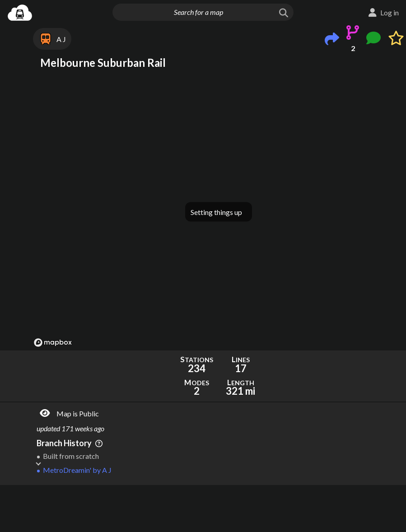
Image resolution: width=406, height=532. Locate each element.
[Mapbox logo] (53, 343)
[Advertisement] (219, 509)
